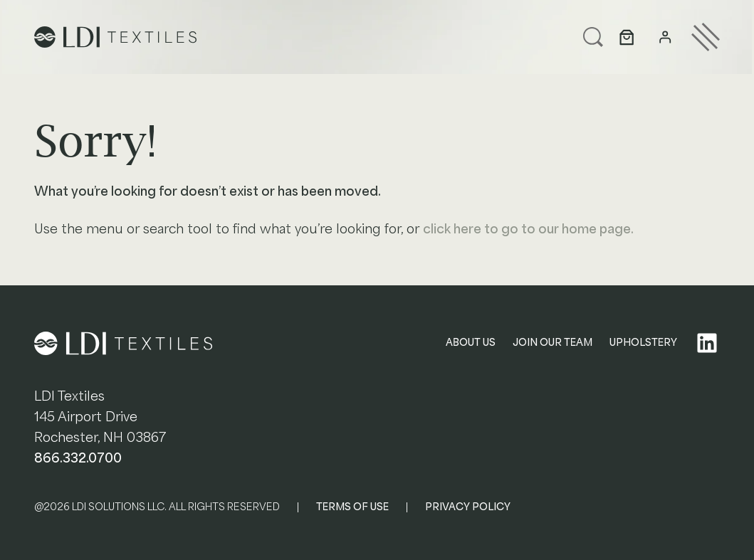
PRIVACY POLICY (468, 507)
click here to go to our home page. (528, 229)
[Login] (665, 38)
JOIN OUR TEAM (553, 343)
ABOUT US (471, 343)
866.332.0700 (78, 458)
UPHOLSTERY (643, 343)
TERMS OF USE (352, 507)
